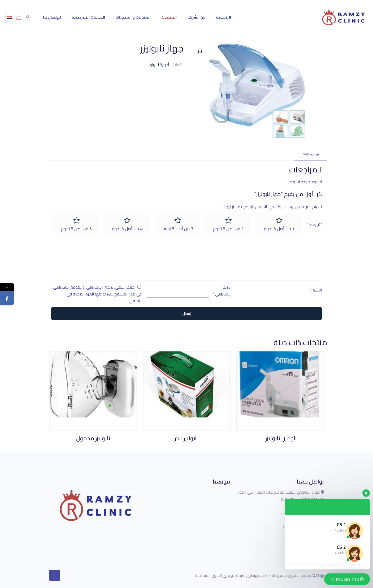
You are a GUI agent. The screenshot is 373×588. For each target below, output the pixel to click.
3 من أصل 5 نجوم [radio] (178, 229)
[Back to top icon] (55, 575)
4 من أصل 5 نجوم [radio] (127, 229)
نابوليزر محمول (93, 438)
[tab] (311, 154)
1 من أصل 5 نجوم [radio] (279, 229)
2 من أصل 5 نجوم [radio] (228, 229)
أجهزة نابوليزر (159, 65)
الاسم (316, 290)
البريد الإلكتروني (222, 291)
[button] (199, 52)
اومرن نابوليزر (280, 438)
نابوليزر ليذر (187, 438)
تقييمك (314, 225)
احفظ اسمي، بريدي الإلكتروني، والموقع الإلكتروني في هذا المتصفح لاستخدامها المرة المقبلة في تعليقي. (97, 294)
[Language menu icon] (10, 17)
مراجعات (311, 154)
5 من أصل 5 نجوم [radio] (76, 229)
